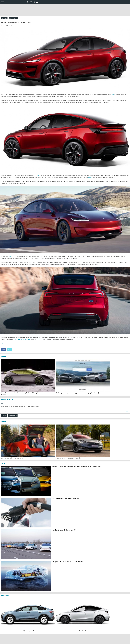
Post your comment (13, 18)
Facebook (4, 349)
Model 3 (11, 256)
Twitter (9, 349)
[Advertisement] (65, 10)
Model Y (38, 175)
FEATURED (4, 463)
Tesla (113, 95)
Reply (127, 411)
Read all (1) (4, 416)
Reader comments (7, 400)
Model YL (90, 177)
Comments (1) (4, 18)
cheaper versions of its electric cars (22, 339)
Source (2, 343)
